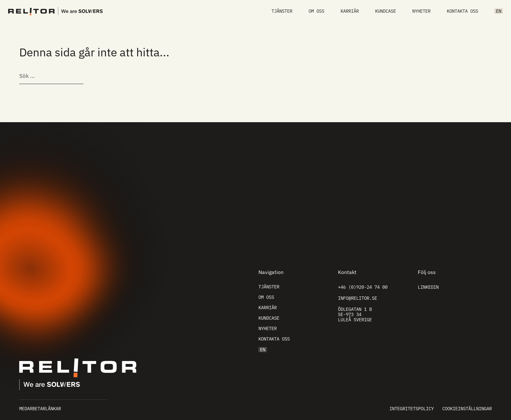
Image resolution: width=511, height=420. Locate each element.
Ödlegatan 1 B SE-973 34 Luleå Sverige (355, 314)
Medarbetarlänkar (40, 409)
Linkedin (428, 287)
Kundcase (386, 11)
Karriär (350, 11)
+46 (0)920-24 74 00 (363, 287)
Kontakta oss (462, 11)
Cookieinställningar (467, 409)
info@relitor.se (358, 298)
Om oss (316, 11)
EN (499, 11)
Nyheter (421, 11)
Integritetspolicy (412, 409)
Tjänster (282, 11)
